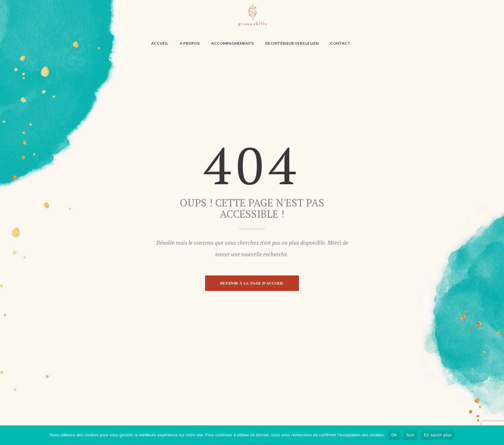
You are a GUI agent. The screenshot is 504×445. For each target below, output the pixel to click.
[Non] (496, 435)
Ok (394, 435)
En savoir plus (438, 435)
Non (411, 435)
